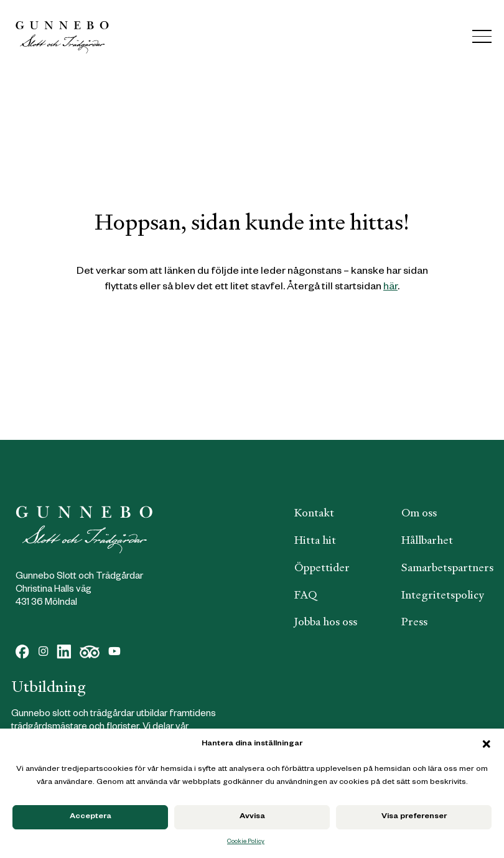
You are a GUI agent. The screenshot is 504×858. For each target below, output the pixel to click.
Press (414, 622)
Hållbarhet (427, 540)
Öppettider (322, 567)
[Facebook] (22, 652)
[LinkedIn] (64, 652)
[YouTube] (114, 652)
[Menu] (482, 36)
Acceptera (91, 817)
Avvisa (252, 817)
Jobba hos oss (326, 622)
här (390, 288)
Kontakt (314, 513)
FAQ (306, 595)
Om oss (419, 513)
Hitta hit (315, 540)
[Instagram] (43, 652)
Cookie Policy (246, 842)
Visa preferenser (414, 817)
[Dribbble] (90, 652)
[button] (487, 744)
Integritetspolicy (443, 595)
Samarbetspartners (447, 567)
